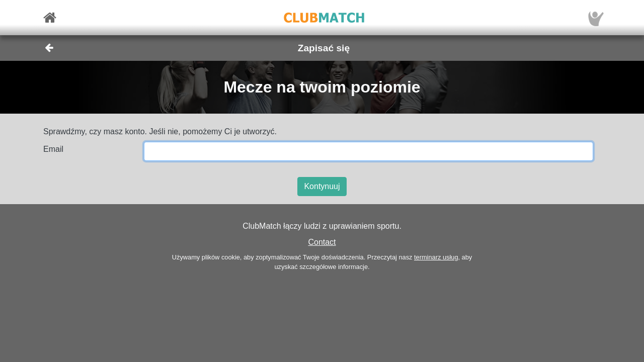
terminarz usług (436, 257)
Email (53, 149)
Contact (322, 242)
